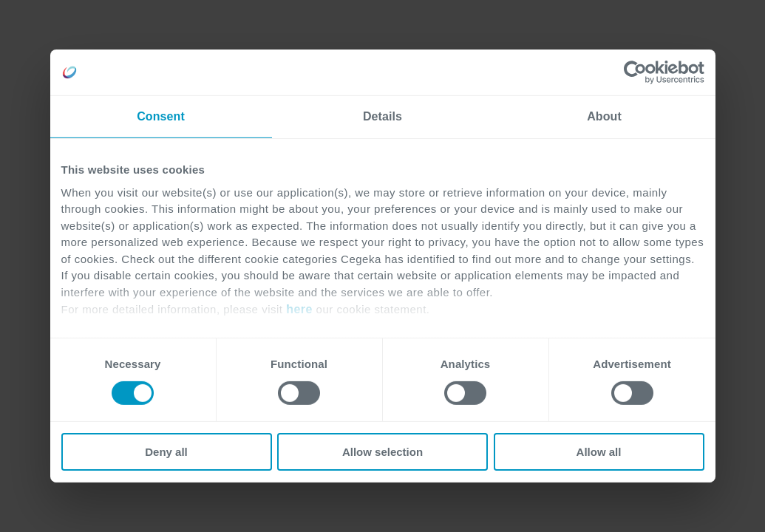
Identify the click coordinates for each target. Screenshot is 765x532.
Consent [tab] (161, 116)
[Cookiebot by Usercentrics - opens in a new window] (640, 72)
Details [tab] (382, 116)
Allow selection (382, 452)
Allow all (599, 452)
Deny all (166, 452)
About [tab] (604, 116)
